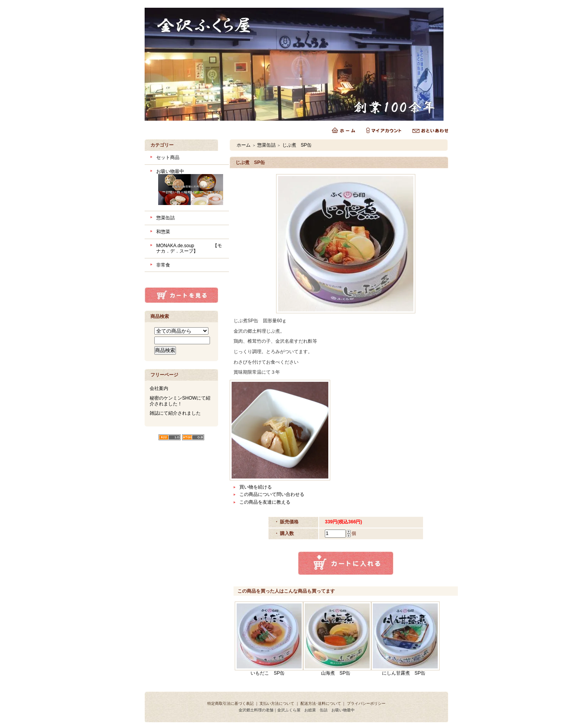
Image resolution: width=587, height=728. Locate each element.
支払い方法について (277, 703)
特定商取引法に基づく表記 (230, 703)
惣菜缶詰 (166, 218)
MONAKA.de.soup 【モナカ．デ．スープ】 (189, 249)
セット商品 (168, 157)
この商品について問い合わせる (272, 494)
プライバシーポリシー (366, 703)
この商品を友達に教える (265, 502)
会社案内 (159, 388)
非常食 (163, 265)
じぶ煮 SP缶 (297, 145)
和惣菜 (163, 232)
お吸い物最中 (190, 188)
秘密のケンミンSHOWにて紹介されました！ (180, 401)
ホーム (244, 145)
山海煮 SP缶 (336, 673)
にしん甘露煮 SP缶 (404, 673)
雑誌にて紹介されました (175, 413)
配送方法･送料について (321, 703)
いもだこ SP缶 (268, 673)
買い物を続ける (256, 487)
